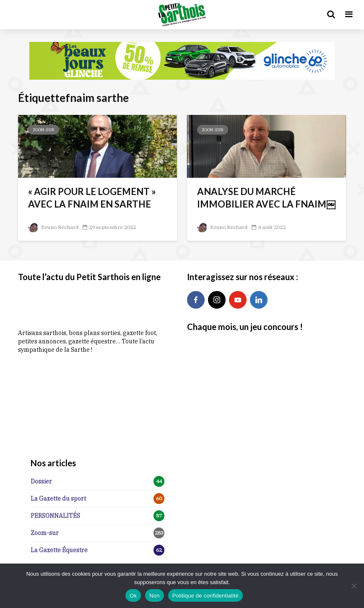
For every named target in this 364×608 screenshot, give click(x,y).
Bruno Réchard (53, 227)
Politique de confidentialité (205, 596)
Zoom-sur (44, 130)
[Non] (354, 586)
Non (155, 596)
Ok (133, 596)
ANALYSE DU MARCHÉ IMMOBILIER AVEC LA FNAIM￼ (266, 198)
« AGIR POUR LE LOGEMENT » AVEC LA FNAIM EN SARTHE (92, 198)
